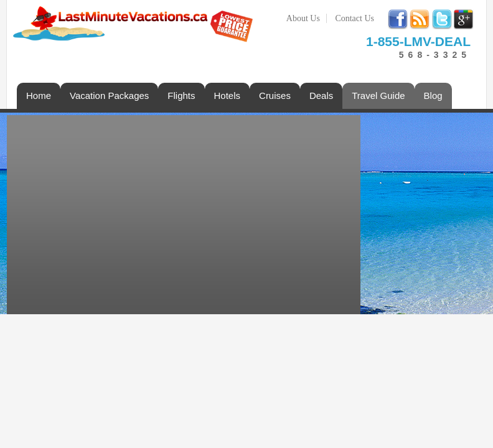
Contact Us (354, 18)
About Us (303, 18)
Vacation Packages (109, 96)
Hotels (228, 96)
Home (39, 96)
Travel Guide (378, 96)
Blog (433, 96)
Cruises (275, 96)
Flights (181, 96)
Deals (321, 96)
